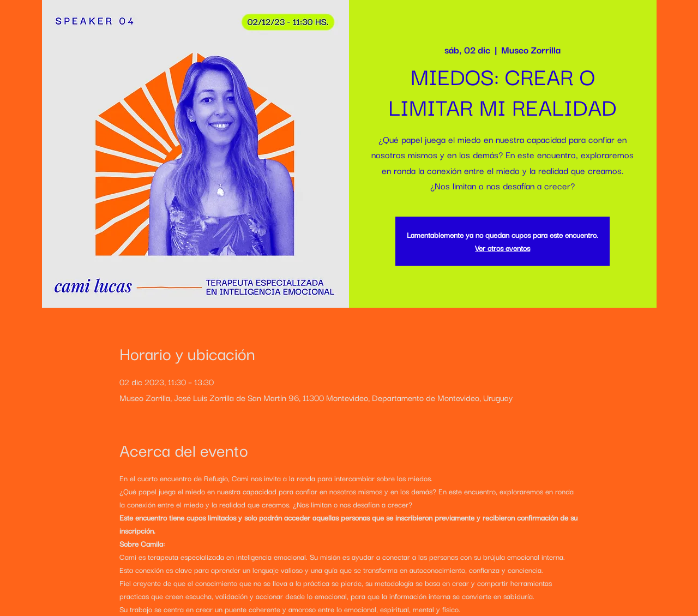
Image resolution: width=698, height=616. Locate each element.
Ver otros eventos (503, 248)
